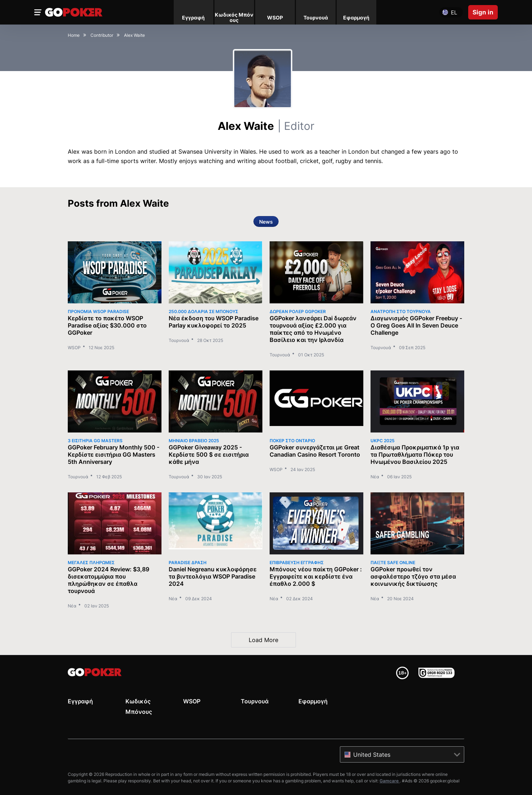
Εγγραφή (80, 701)
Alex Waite (266, 126)
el (454, 12)
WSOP (74, 348)
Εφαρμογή (313, 701)
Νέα (375, 477)
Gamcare (390, 781)
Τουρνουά (179, 341)
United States (372, 755)
